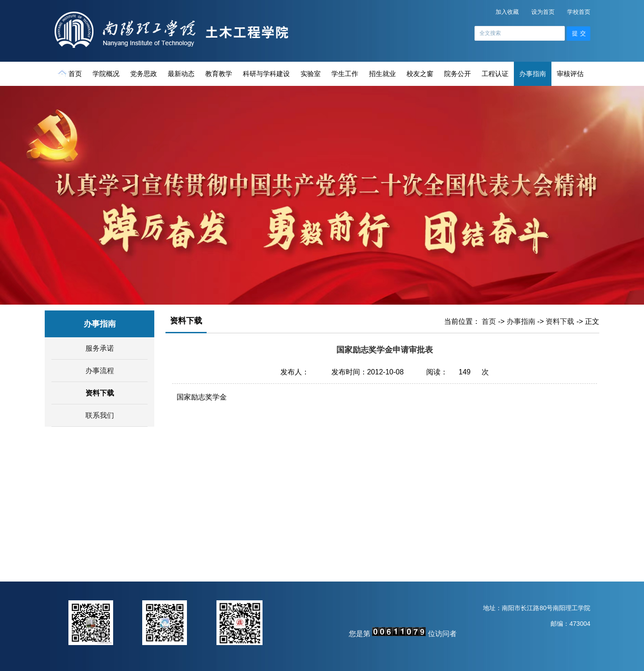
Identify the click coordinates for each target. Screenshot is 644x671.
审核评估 (570, 74)
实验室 (311, 74)
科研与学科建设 (266, 74)
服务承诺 (100, 348)
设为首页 (543, 12)
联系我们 (100, 415)
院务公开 (458, 74)
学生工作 (345, 74)
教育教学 (219, 74)
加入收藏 (507, 12)
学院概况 (106, 74)
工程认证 (495, 74)
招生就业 (382, 74)
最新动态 (181, 74)
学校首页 (579, 12)
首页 (70, 73)
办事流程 (100, 371)
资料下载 (100, 393)
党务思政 (144, 74)
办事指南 (533, 74)
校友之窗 (420, 74)
